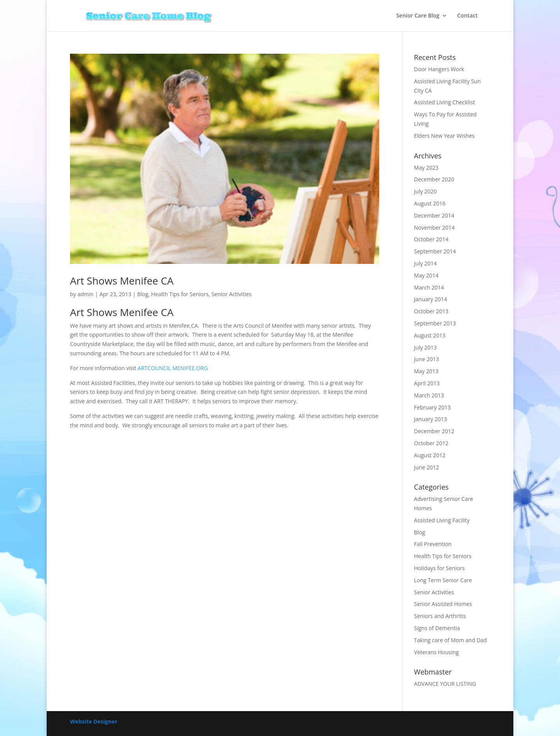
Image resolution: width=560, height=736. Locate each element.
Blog (143, 294)
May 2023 (426, 168)
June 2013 (427, 359)
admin (85, 294)
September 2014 (435, 251)
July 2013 (426, 347)
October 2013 (431, 311)
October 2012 (431, 443)
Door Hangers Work (439, 69)
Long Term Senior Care (443, 580)
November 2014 (435, 227)
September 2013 (435, 323)
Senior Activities (232, 294)
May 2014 (426, 275)
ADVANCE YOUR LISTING (445, 684)
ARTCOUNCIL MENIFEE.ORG (173, 368)
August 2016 (430, 203)
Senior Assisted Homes (443, 604)
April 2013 (427, 383)
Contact (467, 16)
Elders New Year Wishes (444, 136)
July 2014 (426, 263)
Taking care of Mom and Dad (451, 640)
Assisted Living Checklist (445, 102)
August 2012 (430, 455)
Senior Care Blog (418, 16)
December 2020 (434, 179)
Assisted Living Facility (442, 520)
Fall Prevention (433, 544)
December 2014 (434, 215)
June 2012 (427, 467)
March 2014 (429, 287)
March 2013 (429, 395)
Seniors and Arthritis (440, 616)
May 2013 (426, 371)
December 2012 (434, 431)
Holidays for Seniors (439, 568)
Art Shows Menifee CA (122, 281)
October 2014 (431, 239)
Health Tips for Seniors (180, 294)
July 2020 (426, 191)
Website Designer (94, 721)
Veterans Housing (437, 652)
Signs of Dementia (437, 628)
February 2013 (432, 407)
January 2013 (431, 419)
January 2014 (431, 299)
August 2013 (430, 335)
